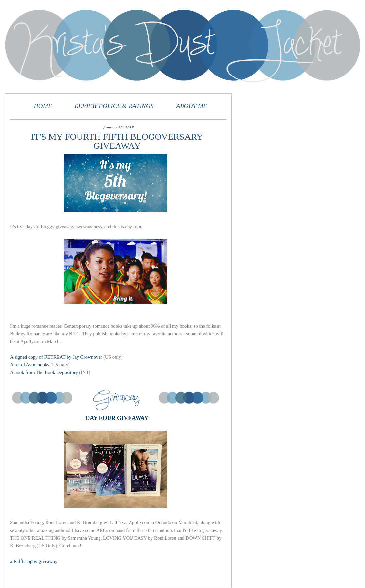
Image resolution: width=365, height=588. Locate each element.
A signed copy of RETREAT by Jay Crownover (56, 357)
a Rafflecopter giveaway (34, 561)
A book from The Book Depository (44, 372)
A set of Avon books (30, 365)
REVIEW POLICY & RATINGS (114, 106)
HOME (43, 106)
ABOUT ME (192, 106)
